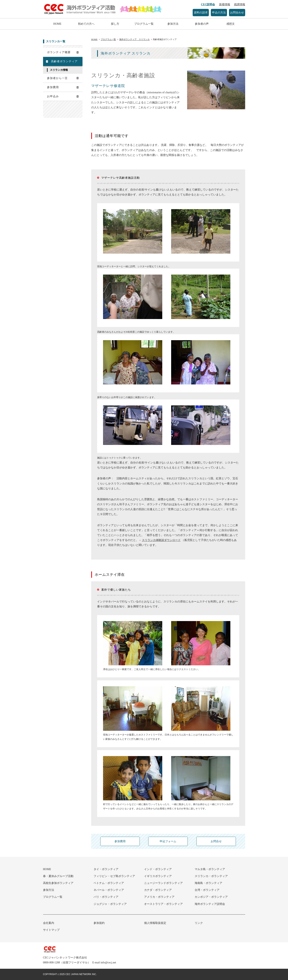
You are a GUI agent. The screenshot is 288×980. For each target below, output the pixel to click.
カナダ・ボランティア (158, 890)
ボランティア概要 (59, 52)
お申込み (53, 96)
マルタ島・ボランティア (210, 869)
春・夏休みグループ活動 (58, 876)
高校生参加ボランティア (58, 883)
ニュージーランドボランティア (163, 883)
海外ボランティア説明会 (210, 904)
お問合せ (216, 841)
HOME (57, 24)
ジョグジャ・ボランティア (110, 904)
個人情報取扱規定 (155, 923)
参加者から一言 (57, 78)
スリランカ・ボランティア (211, 876)
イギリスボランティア (158, 876)
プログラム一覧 (144, 24)
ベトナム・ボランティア (109, 883)
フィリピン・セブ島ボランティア (114, 876)
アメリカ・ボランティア (159, 897)
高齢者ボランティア (64, 61)
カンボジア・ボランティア (211, 897)
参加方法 (173, 24)
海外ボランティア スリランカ (134, 39)
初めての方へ (86, 24)
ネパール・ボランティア (109, 890)
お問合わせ (237, 13)
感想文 (231, 24)
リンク (199, 923)
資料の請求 (201, 13)
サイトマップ (51, 930)
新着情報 (225, 4)
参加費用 (53, 87)
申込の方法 (219, 13)
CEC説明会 (208, 4)
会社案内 (49, 923)
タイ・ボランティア (106, 869)
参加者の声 (202, 24)
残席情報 (240, 4)
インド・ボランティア (158, 869)
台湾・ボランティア (207, 890)
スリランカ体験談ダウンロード (161, 540)
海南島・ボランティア (208, 883)
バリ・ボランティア (106, 897)
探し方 (115, 24)
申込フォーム (168, 841)
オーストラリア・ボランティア (163, 904)
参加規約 (99, 923)
